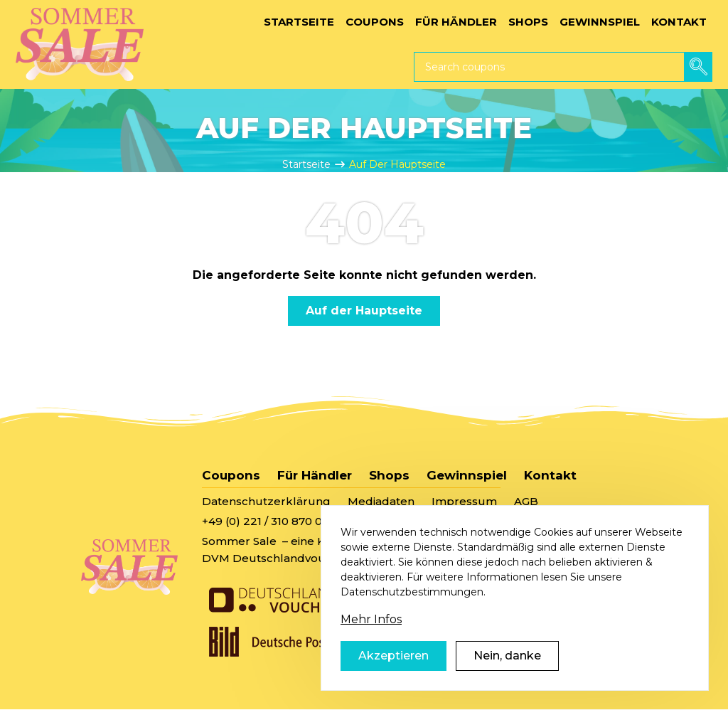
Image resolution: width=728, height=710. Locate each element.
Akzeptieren (394, 675)
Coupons (231, 475)
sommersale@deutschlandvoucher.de (454, 521)
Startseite (306, 164)
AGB (526, 501)
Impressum (464, 501)
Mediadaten (381, 501)
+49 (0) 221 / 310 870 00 (266, 521)
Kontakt (550, 475)
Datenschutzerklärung (266, 501)
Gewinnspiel (467, 475)
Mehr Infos (371, 639)
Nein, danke (507, 675)
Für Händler (315, 475)
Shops (389, 475)
